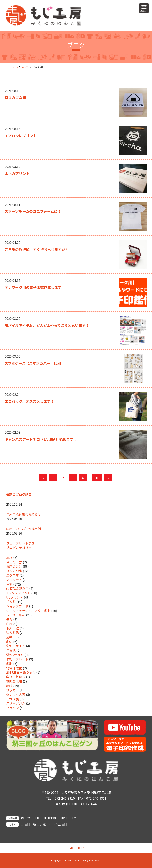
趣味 (9, 686)
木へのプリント (17, 173)
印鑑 (9, 624)
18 (97, 478)
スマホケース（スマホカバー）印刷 (33, 363)
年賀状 (11, 650)
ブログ (24, 67)
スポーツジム (16, 703)
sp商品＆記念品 (17, 588)
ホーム (15, 67)
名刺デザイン (16, 646)
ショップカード (17, 606)
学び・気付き (16, 677)
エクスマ (12, 575)
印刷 (9, 664)
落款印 (11, 637)
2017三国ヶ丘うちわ (21, 672)
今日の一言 (14, 562)
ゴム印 (11, 602)
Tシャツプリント (18, 593)
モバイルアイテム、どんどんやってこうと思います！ (47, 325)
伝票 (9, 619)
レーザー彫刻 (16, 615)
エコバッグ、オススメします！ (29, 401)
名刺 (9, 642)
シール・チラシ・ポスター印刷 (28, 611)
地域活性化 (14, 668)
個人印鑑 (12, 628)
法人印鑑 (12, 633)
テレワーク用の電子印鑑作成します (33, 287)
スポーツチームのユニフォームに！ (33, 211)
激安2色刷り (15, 655)
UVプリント (15, 597)
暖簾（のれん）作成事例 (24, 529)
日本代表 (12, 699)
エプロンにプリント (21, 136)
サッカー (12, 690)
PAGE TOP (76, 848)
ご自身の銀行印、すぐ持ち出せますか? (36, 249)
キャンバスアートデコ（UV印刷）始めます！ (41, 439)
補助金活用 (14, 681)
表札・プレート (17, 659)
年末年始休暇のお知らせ (24, 514)
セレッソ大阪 (16, 694)
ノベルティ (14, 580)
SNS (9, 557)
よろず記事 (14, 571)
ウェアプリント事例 (20, 543)
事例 (9, 584)
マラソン (12, 708)
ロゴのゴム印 (15, 97)
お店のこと (14, 566)
